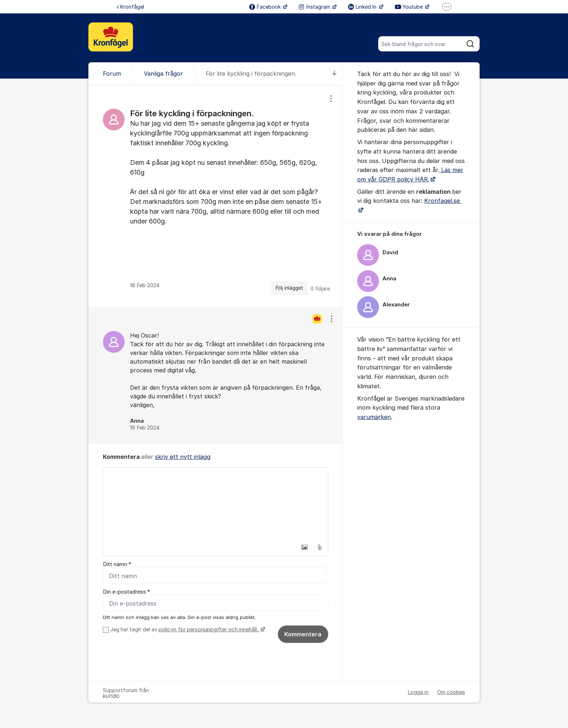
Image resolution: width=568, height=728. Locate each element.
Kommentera (303, 634)
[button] (304, 547)
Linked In (363, 7)
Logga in (418, 692)
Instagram (315, 7)
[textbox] (216, 504)
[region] (216, 196)
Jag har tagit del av (187, 629)
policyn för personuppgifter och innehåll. (209, 629)
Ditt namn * (117, 564)
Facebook (266, 7)
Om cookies (451, 692)
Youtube (410, 7)
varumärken (374, 417)
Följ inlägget (289, 288)
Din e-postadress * (126, 592)
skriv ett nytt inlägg (183, 457)
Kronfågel (130, 7)
